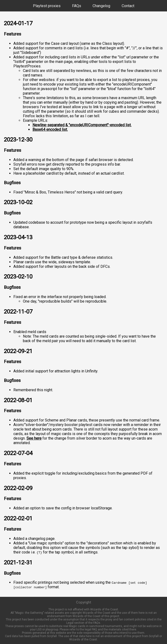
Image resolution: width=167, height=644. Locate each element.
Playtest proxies (47, 6)
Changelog (101, 6)
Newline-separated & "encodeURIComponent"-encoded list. (82, 125)
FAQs (77, 6)
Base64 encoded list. (50, 129)
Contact (128, 6)
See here (34, 438)
